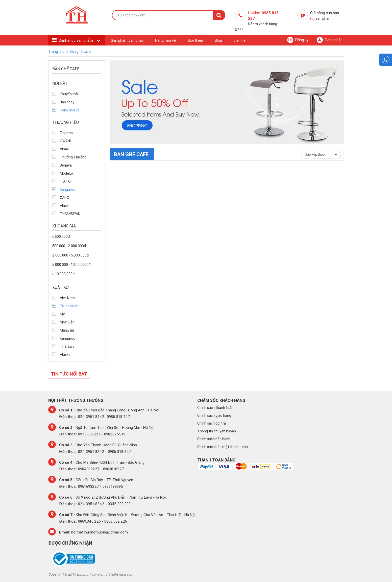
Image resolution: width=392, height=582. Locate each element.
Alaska (65, 206)
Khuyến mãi (69, 94)
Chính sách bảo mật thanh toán (223, 447)
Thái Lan (67, 346)
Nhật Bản (67, 322)
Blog (218, 40)
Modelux (67, 173)
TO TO (65, 181)
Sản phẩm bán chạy (127, 40)
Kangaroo (68, 190)
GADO (65, 198)
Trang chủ (57, 52)
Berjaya (66, 165)
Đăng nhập (330, 40)
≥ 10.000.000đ (63, 274)
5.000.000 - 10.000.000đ (71, 265)
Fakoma (66, 133)
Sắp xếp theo (321, 155)
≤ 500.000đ (61, 237)
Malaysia (67, 330)
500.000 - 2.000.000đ (69, 246)
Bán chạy (67, 102)
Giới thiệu (195, 40)
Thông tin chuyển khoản (217, 431)
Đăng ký (298, 40)
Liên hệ (240, 40)
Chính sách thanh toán (215, 408)
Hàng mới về (165, 40)
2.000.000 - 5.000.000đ (70, 255)
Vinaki (65, 149)
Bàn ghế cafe (80, 52)
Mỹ (62, 314)
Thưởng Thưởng (73, 157)
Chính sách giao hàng (214, 415)
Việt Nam (67, 298)
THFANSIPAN (70, 214)
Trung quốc (69, 306)
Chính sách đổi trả (212, 423)
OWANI (65, 141)
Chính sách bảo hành (214, 439)
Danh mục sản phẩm (76, 40)
